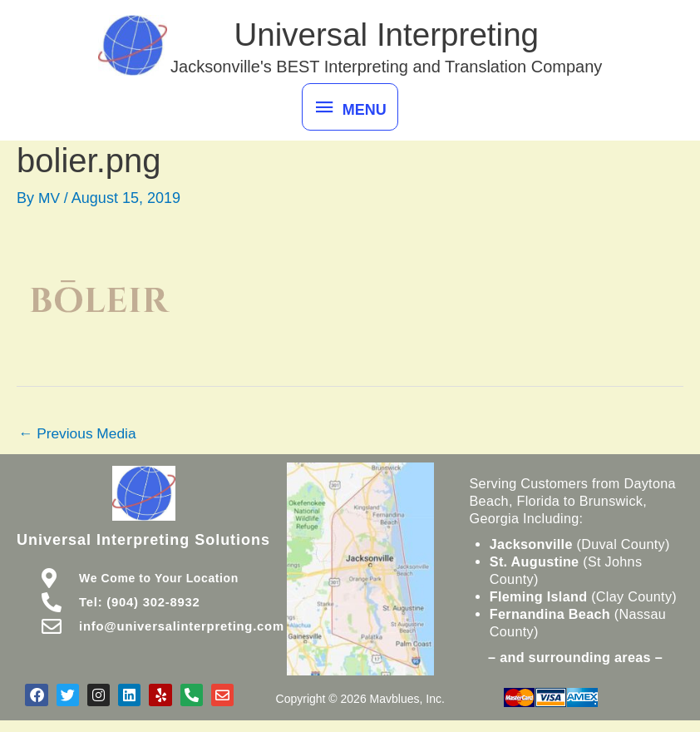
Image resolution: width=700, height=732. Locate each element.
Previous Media (79, 439)
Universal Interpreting (392, 36)
